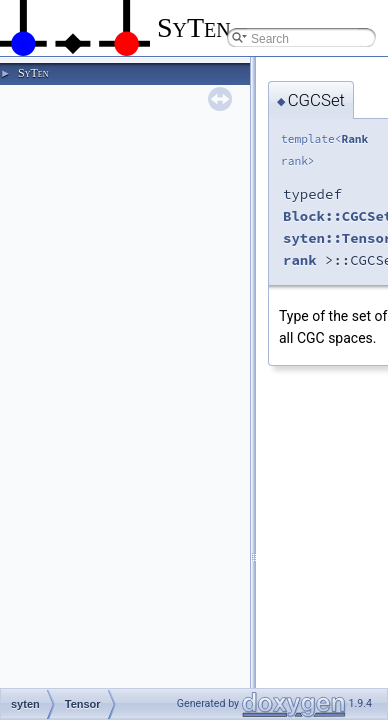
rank (300, 260)
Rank (354, 139)
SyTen (33, 73)
